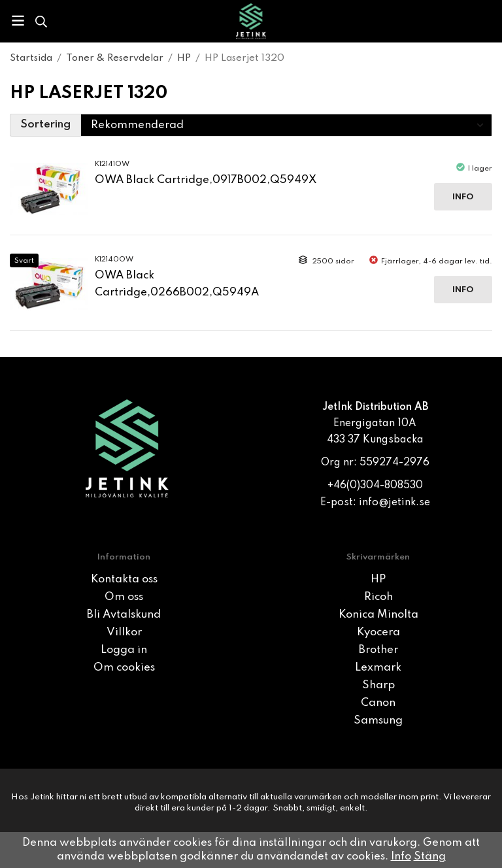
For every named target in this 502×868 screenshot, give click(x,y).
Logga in (124, 650)
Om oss (124, 597)
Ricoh (378, 597)
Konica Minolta (378, 615)
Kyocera (378, 632)
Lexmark (378, 668)
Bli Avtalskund (124, 615)
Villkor (124, 632)
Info (463, 197)
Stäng (430, 857)
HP (378, 579)
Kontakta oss (124, 579)
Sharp (378, 685)
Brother (378, 650)
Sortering (45, 125)
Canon (378, 703)
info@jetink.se (394, 503)
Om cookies (124, 668)
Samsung (378, 721)
